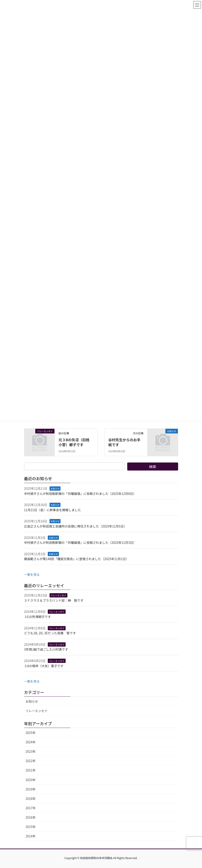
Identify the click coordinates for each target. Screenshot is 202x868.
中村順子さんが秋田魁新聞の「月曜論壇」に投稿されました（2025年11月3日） (80, 542)
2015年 (31, 827)
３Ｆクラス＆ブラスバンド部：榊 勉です (54, 600)
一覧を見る (32, 574)
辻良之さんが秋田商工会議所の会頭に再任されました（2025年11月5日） (75, 526)
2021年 (31, 770)
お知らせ (55, 489)
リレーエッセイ (58, 595)
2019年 (31, 789)
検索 (153, 467)
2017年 (31, 808)
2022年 (31, 761)
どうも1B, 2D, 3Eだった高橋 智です (50, 633)
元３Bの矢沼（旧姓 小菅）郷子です (76, 442)
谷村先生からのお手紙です (124, 442)
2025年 (31, 733)
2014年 (31, 836)
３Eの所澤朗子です (37, 617)
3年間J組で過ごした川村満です (46, 649)
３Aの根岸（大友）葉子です (44, 666)
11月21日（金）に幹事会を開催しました (53, 510)
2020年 (31, 780)
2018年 (31, 799)
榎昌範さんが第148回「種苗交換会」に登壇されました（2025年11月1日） (77, 559)
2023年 (31, 751)
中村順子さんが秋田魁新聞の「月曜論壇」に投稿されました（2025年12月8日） (80, 494)
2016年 (31, 817)
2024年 (31, 742)
